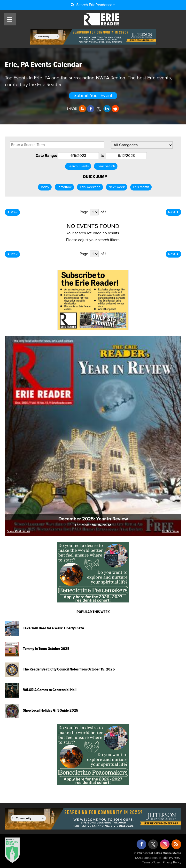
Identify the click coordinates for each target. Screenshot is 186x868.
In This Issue (170, 531)
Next (173, 212)
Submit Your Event (93, 96)
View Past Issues (19, 531)
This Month (141, 187)
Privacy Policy (172, 863)
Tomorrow (64, 187)
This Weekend (90, 187)
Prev (12, 212)
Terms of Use (151, 863)
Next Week (117, 187)
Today (45, 187)
